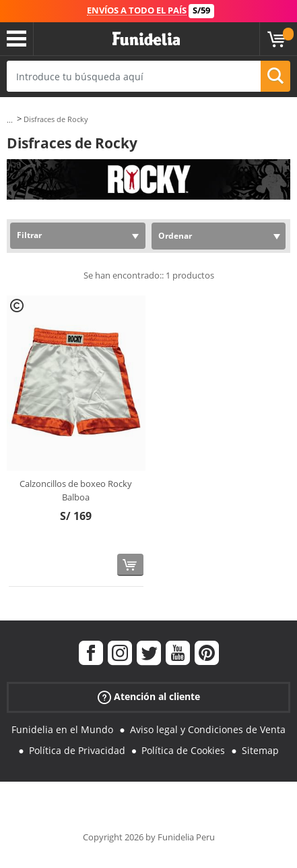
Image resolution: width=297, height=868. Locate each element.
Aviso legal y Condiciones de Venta (208, 729)
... (10, 120)
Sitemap (260, 750)
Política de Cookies (183, 750)
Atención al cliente (149, 697)
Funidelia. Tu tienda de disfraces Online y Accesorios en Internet (146, 39)
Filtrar (29, 235)
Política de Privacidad (77, 750)
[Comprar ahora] (130, 565)
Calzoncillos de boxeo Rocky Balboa (76, 490)
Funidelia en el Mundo (62, 729)
